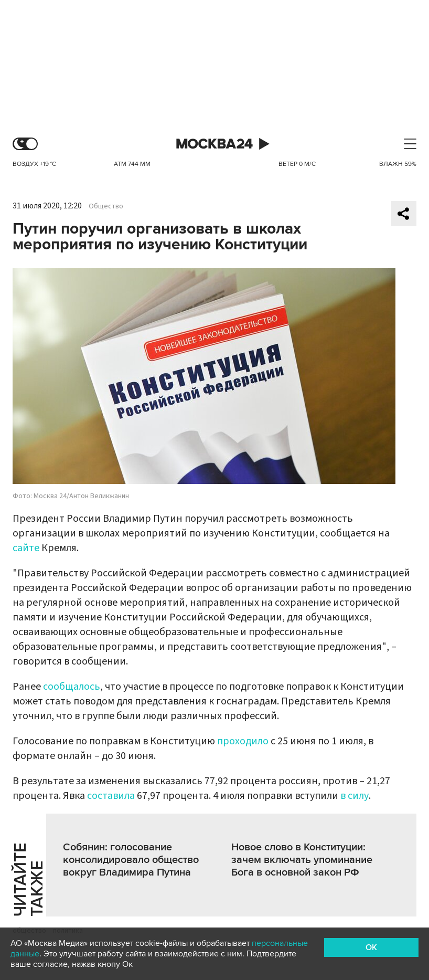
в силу (355, 796)
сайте (26, 548)
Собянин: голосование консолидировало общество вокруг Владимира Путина (131, 860)
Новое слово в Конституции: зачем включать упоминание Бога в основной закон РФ (302, 860)
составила (111, 796)
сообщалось (72, 687)
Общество (106, 206)
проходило (243, 741)
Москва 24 (214, 144)
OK (371, 947)
